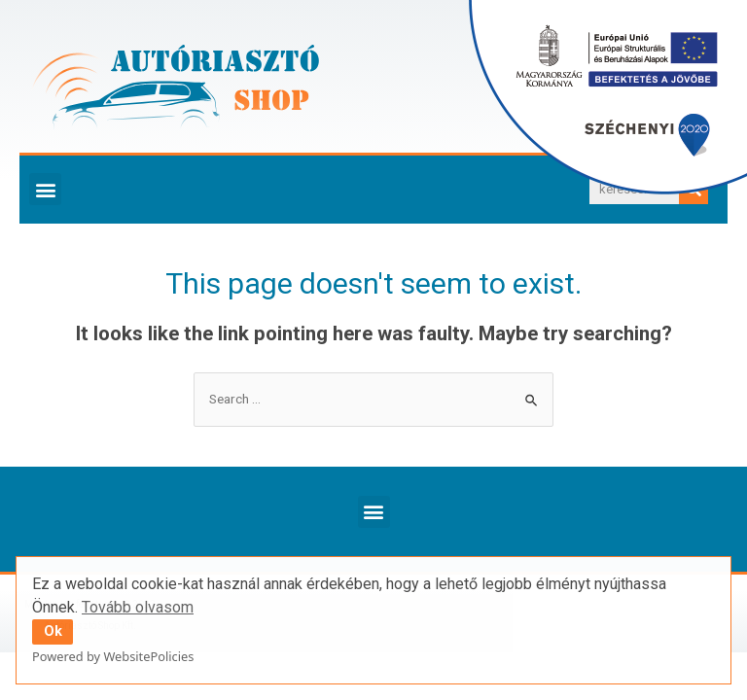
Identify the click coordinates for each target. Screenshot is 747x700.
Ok (53, 631)
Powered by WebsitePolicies (113, 656)
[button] (45, 189)
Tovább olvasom (138, 607)
